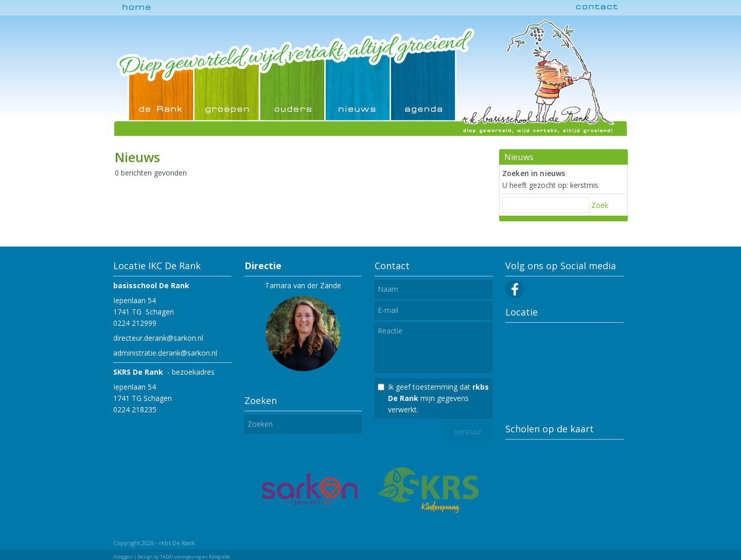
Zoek (600, 205)
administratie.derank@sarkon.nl (165, 353)
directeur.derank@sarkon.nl (158, 338)
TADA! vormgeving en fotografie (195, 557)
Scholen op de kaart (550, 429)
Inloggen (123, 557)
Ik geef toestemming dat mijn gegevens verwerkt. (438, 398)
